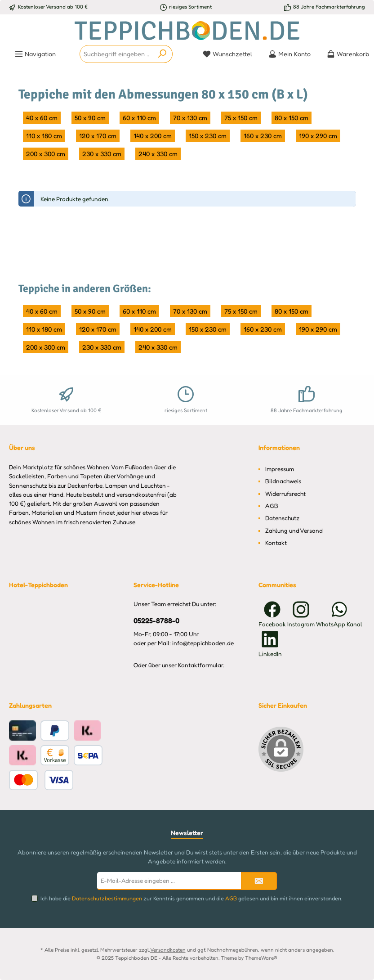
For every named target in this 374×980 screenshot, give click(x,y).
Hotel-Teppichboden (38, 585)
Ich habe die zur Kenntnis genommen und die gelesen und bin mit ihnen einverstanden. (191, 898)
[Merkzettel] (227, 54)
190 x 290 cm (318, 136)
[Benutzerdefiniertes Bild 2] (41, 780)
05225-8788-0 (156, 620)
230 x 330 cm (102, 154)
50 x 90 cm (90, 118)
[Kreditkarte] (22, 731)
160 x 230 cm (263, 136)
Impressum (280, 469)
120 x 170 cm (98, 136)
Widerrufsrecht (285, 494)
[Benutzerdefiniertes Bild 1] (88, 755)
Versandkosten (168, 950)
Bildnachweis (283, 481)
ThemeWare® (261, 958)
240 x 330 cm (158, 154)
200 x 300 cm (46, 154)
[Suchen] (163, 54)
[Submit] (259, 881)
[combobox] (116, 54)
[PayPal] (55, 731)
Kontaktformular (200, 665)
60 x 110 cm (139, 118)
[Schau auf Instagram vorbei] (301, 614)
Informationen (279, 447)
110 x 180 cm (44, 136)
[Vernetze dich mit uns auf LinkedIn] (270, 644)
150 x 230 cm (208, 136)
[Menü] (35, 54)
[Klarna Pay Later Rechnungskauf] (22, 755)
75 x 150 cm (241, 118)
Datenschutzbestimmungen (107, 898)
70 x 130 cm (190, 118)
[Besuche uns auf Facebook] (272, 614)
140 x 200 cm (153, 136)
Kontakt (276, 543)
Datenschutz (282, 518)
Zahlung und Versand (294, 530)
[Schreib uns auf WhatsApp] (339, 614)
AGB (272, 506)
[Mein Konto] (289, 54)
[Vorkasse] (55, 755)
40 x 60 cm (42, 118)
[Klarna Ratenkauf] (87, 731)
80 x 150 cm (292, 118)
